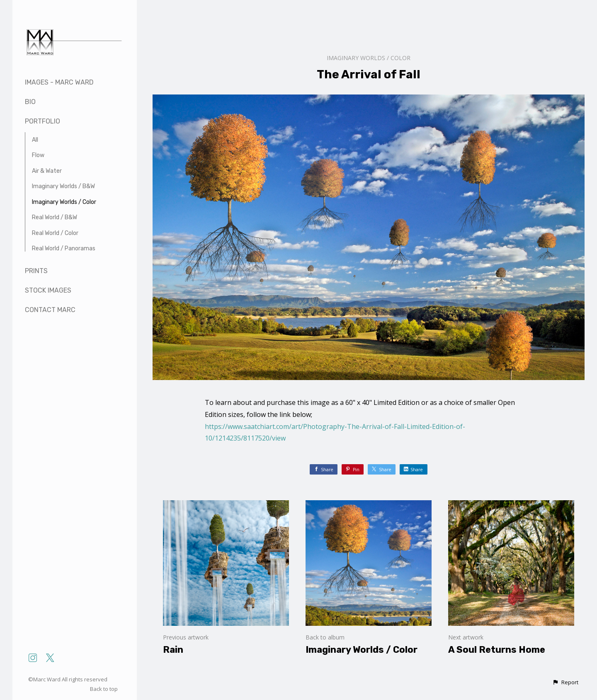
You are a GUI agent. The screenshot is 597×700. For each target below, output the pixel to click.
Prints (36, 271)
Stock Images (48, 290)
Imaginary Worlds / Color (64, 202)
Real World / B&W (55, 217)
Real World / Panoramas (64, 248)
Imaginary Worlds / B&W (63, 186)
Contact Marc (50, 310)
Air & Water (47, 171)
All (35, 140)
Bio (30, 102)
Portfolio (42, 121)
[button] (565, 683)
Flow (38, 155)
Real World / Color (55, 233)
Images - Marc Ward (59, 82)
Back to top (104, 689)
